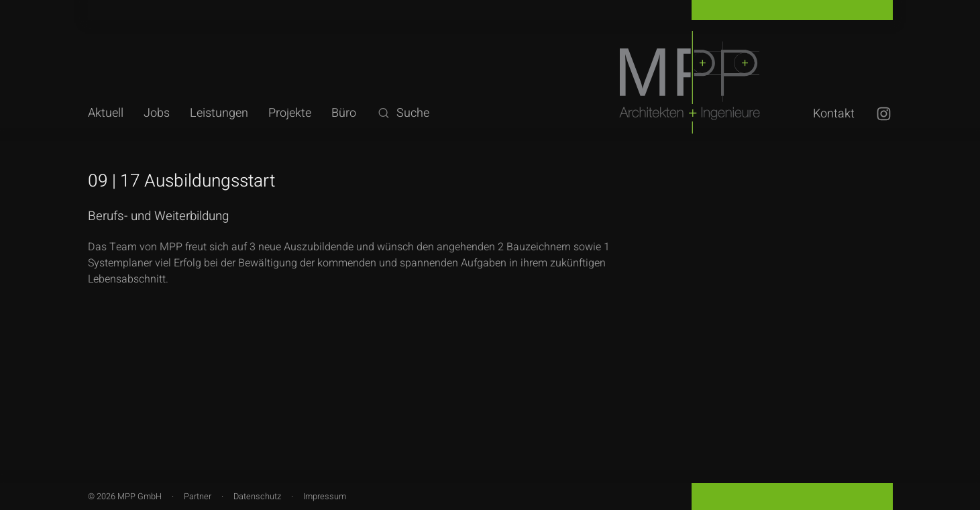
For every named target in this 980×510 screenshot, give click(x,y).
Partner (198, 497)
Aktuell (106, 113)
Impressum (325, 497)
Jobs (157, 113)
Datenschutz (257, 497)
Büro (344, 113)
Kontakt (834, 114)
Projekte (290, 113)
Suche (403, 113)
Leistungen (219, 113)
